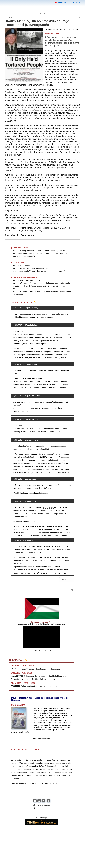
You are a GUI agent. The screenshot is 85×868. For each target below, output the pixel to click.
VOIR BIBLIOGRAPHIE (42, 739)
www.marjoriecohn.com (47, 223)
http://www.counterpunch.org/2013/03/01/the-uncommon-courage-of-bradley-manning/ (38, 229)
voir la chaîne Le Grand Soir (42, 650)
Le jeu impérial (27, 266)
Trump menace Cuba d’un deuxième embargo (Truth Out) (43, 251)
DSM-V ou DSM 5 (48, 507)
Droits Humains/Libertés (25, 278)
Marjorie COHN (19, 248)
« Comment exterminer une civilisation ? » (37, 268)
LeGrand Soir (59, 3)
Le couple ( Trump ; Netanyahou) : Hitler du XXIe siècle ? (43, 271)
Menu (76, 3)
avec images (46, 808)
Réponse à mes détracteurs (32, 280)
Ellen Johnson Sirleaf (51, 358)
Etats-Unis (17, 263)
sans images (46, 805)
